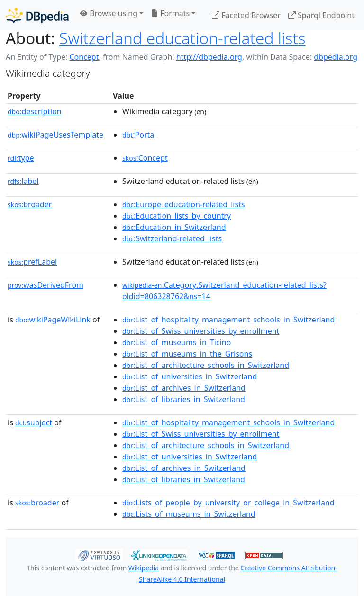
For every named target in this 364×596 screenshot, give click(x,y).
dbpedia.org (336, 57)
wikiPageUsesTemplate (55, 135)
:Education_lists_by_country (177, 216)
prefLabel (32, 262)
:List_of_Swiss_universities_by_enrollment (201, 331)
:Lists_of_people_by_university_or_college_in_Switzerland (228, 503)
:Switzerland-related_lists (172, 238)
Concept (84, 57)
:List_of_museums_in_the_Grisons (187, 354)
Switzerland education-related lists (182, 38)
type (21, 158)
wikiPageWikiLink (53, 320)
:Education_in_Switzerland (174, 227)
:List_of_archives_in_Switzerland (184, 388)
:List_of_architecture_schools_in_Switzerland (206, 365)
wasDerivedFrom (45, 285)
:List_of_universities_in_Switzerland (190, 376)
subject (34, 422)
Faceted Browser (246, 15)
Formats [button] (170, 13)
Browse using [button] (109, 13)
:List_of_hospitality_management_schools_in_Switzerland (228, 320)
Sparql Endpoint (321, 15)
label (23, 181)
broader (30, 204)
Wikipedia (144, 568)
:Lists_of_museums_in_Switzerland (189, 514)
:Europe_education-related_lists (184, 204)
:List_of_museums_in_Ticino (177, 342)
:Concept (145, 158)
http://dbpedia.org (209, 57)
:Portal (139, 135)
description (35, 111)
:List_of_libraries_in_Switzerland (184, 399)
